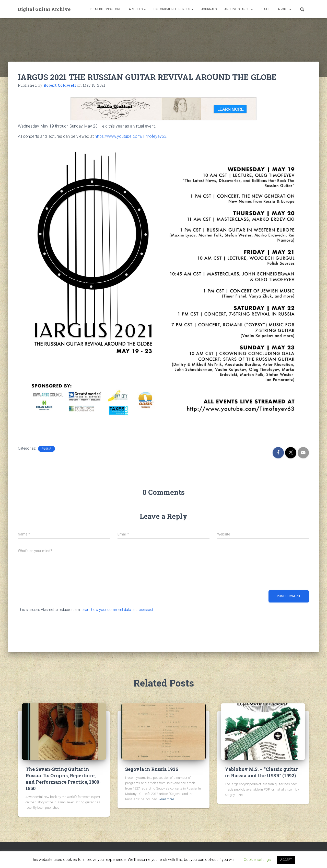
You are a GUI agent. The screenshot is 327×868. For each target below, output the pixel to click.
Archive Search (239, 9)
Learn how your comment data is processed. (118, 610)
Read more (166, 799)
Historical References (173, 9)
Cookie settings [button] (257, 860)
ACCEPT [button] (286, 860)
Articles (137, 9)
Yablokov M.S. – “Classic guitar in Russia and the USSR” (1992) (261, 772)
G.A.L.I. (265, 9)
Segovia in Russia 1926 (152, 769)
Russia (46, 449)
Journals (209, 9)
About (284, 9)
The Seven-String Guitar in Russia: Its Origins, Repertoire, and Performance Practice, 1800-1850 (63, 779)
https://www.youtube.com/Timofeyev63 (131, 136)
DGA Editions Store (106, 9)
